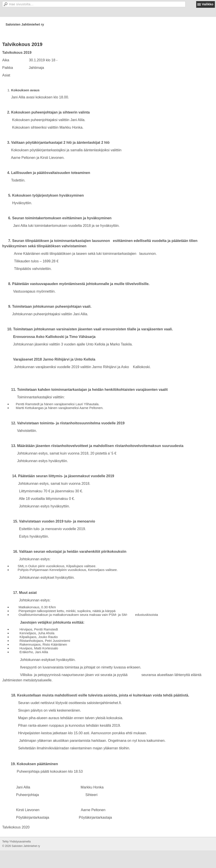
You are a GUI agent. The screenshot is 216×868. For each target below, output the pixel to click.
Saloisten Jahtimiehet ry (25, 24)
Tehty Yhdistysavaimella (16, 842)
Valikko (208, 4)
